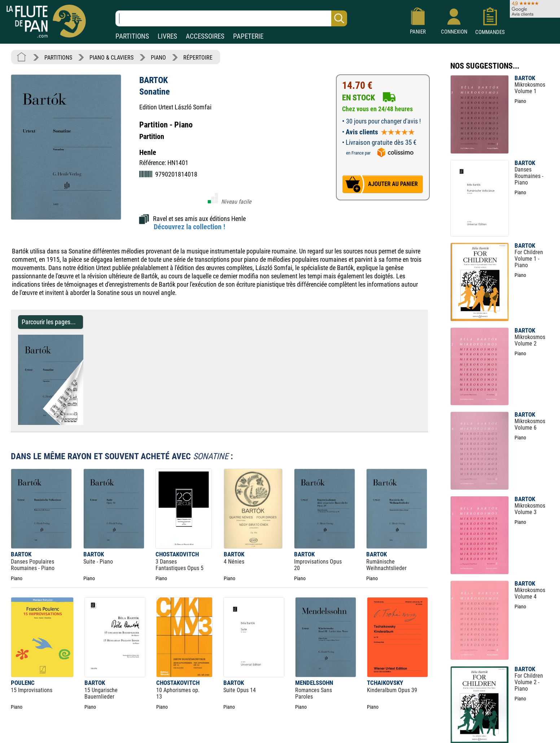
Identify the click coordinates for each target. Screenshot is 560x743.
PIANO (158, 58)
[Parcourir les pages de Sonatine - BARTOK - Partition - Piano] (80, 423)
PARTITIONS (132, 36)
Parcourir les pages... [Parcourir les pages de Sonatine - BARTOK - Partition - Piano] (49, 322)
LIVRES (167, 36)
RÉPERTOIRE (198, 58)
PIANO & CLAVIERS (111, 58)
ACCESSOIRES (205, 36)
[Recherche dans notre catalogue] (231, 18)
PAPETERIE (248, 36)
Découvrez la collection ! (189, 227)
